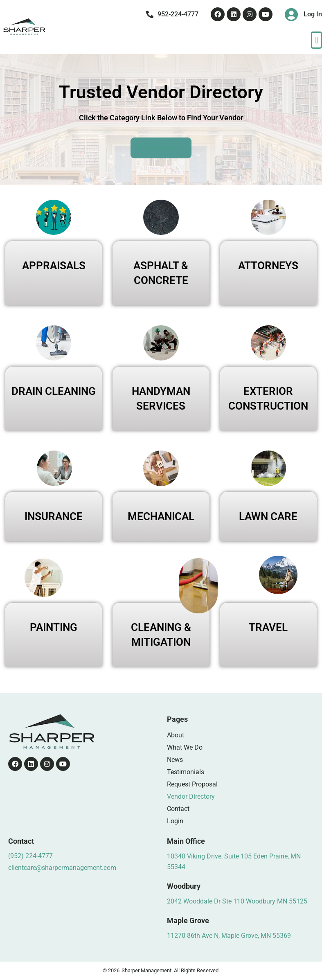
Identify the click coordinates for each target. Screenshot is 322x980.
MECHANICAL (161, 516)
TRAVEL (268, 627)
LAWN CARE (268, 516)
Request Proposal (192, 784)
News (175, 760)
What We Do (185, 747)
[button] (316, 40)
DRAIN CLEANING (54, 391)
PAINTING (54, 627)
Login (175, 821)
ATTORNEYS (268, 266)
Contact (178, 809)
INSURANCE (54, 516)
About (176, 735)
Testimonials (186, 772)
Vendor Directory (191, 796)
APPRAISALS (54, 266)
